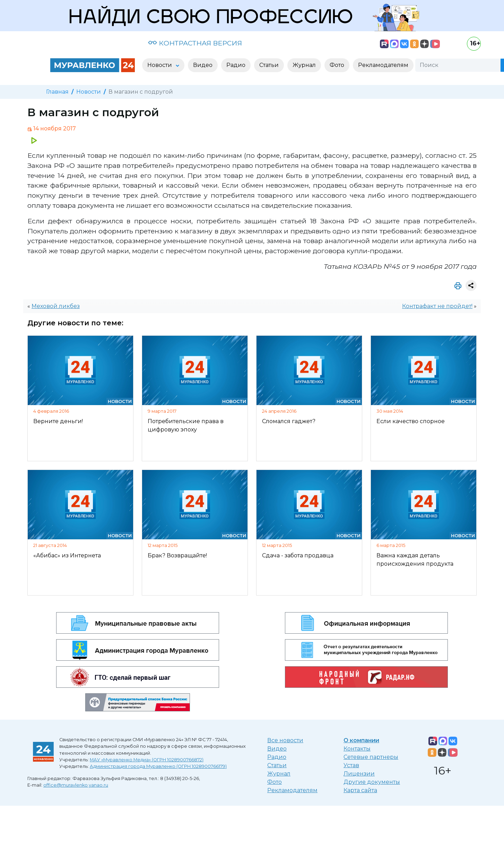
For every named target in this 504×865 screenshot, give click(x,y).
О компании (361, 740)
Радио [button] (236, 65)
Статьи (277, 765)
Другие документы (372, 782)
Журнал (279, 774)
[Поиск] (458, 65)
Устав (351, 765)
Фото (275, 782)
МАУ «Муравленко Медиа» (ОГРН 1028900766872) (147, 760)
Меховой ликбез (56, 306)
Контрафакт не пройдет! (437, 306)
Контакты (357, 749)
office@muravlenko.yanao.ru (76, 785)
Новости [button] (160, 65)
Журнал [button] (304, 65)
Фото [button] (337, 65)
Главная (57, 92)
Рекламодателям (292, 790)
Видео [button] (203, 65)
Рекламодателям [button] (383, 65)
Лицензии (359, 774)
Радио (277, 757)
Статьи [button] (269, 65)
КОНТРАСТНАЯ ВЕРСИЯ (195, 43)
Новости (89, 92)
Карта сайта (360, 790)
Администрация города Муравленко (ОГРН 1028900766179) (158, 766)
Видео (277, 749)
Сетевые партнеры (371, 757)
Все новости (285, 740)
